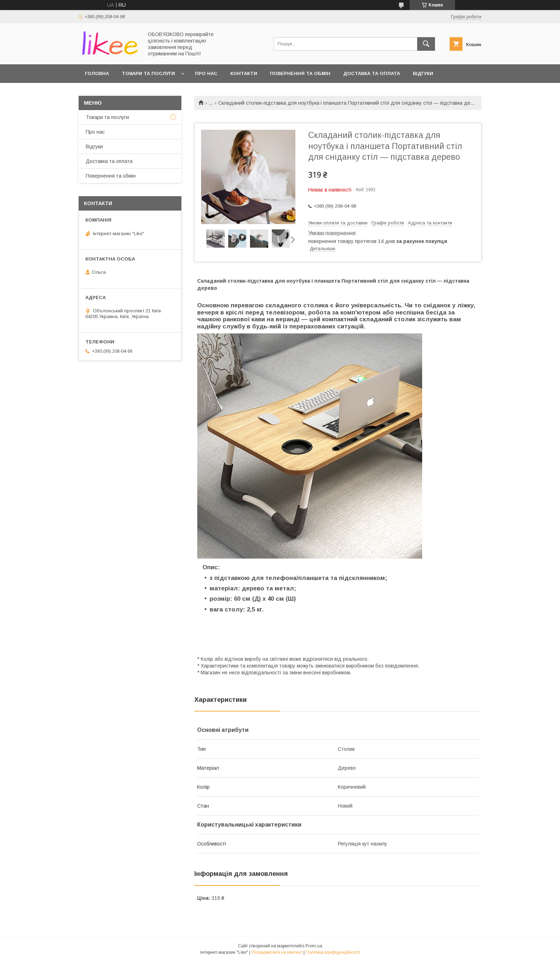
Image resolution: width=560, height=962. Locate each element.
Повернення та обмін (300, 73)
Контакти (244, 73)
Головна (97, 73)
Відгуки (423, 73)
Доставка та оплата (372, 73)
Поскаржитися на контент (277, 952)
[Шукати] (426, 44)
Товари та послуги (148, 73)
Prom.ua (314, 946)
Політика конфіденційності (333, 952)
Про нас (206, 73)
